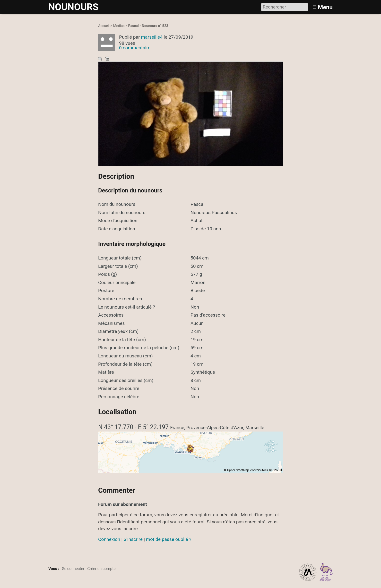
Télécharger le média (108, 59)
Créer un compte (101, 569)
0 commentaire (135, 48)
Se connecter (73, 569)
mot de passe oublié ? (169, 539)
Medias (119, 26)
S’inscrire (133, 539)
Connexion (109, 539)
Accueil (104, 26)
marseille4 (152, 37)
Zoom (101, 59)
